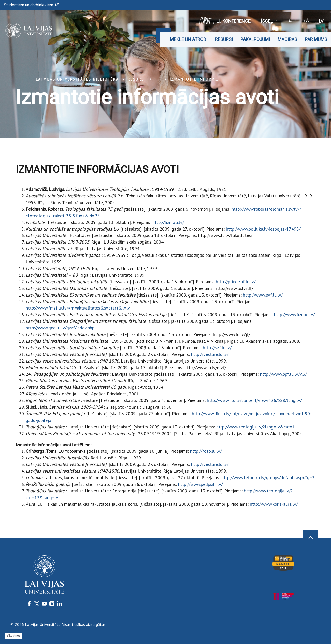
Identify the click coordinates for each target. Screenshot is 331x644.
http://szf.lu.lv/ (217, 348)
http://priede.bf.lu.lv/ (236, 282)
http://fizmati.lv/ (168, 222)
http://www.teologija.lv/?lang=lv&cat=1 (256, 427)
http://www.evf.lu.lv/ (263, 295)
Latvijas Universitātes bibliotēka (77, 79)
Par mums (316, 39)
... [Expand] (158, 79)
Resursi (224, 39)
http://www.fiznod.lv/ (294, 314)
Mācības (287, 39)
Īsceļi (269, 21)
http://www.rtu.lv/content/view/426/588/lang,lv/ (254, 400)
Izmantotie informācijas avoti (207, 79)
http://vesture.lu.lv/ (210, 354)
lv (321, 21)
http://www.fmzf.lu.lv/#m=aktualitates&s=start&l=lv (78, 308)
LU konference (225, 20)
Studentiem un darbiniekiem (31, 5)
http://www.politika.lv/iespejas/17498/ (263, 229)
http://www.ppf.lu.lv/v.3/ (283, 374)
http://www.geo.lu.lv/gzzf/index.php (60, 328)
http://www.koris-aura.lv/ (274, 504)
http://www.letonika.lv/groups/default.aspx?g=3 (268, 478)
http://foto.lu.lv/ (206, 451)
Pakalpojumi (255, 39)
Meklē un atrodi (189, 39)
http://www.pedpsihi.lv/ (200, 484)
